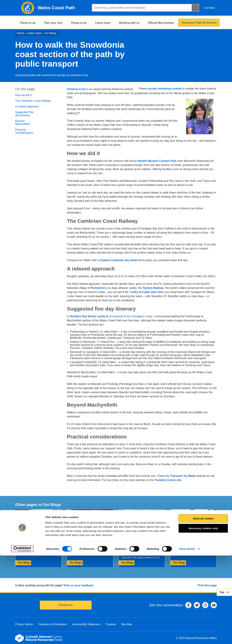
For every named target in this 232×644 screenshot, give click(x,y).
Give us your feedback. (79, 585)
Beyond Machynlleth (22, 122)
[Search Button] (195, 8)
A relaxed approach (27, 106)
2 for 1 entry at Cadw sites (140, 292)
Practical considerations (24, 131)
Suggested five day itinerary (24, 114)
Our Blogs (50, 33)
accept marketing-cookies (165, 89)
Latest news (34, 33)
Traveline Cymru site (168, 480)
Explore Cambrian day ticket (119, 260)
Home (21, 33)
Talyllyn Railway (153, 288)
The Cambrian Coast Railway (33, 101)
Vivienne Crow (76, 89)
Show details (187, 637)
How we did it (23, 95)
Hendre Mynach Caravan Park (157, 161)
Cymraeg (209, 8)
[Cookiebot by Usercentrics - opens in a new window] (22, 637)
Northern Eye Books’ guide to (111, 316)
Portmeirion (98, 288)
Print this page (207, 585)
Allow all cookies (203, 607)
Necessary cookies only (203, 617)
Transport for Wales (183, 476)
